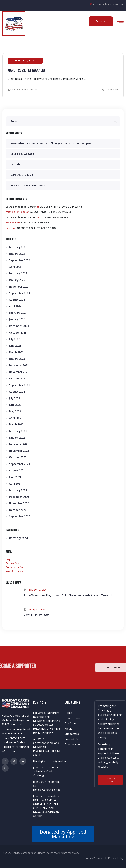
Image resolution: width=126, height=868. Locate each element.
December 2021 (19, 444)
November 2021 (19, 451)
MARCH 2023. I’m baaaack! (26, 71)
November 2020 (19, 503)
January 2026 (17, 254)
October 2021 (18, 457)
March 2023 (16, 352)
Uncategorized (18, 538)
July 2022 (15, 398)
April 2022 (15, 418)
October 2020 (18, 510)
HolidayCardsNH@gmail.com (107, 4)
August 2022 (17, 392)
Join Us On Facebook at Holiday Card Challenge (46, 771)
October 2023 (18, 333)
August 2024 (17, 300)
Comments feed (15, 567)
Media (68, 729)
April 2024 (15, 306)
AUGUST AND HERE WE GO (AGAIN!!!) (62, 207)
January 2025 (17, 280)
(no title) (16, 164)
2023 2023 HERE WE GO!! (55, 217)
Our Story (71, 723)
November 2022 (19, 372)
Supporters (72, 734)
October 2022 (18, 378)
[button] (110, 780)
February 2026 (18, 247)
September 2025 (20, 260)
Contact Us (71, 739)
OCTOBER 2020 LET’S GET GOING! (37, 228)
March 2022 (16, 424)
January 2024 (17, 319)
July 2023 (15, 339)
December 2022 (19, 365)
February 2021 (18, 490)
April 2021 (15, 484)
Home (68, 713)
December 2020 (19, 497)
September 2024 (20, 293)
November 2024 (19, 287)
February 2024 (18, 313)
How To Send (73, 718)
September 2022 (20, 385)
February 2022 (18, 431)
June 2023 (15, 346)
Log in (9, 559)
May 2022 (15, 411)
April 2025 (15, 267)
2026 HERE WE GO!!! (22, 154)
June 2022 (15, 405)
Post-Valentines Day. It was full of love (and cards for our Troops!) (51, 143)
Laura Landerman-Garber (22, 90)
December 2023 (19, 326)
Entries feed (13, 563)
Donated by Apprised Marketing (63, 834)
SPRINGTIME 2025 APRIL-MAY (28, 185)
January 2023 (17, 359)
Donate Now (72, 744)
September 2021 (20, 464)
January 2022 (17, 438)
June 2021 (15, 477)
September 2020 (20, 516)
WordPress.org (15, 571)
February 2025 (18, 273)
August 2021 (17, 470)
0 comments (112, 90)
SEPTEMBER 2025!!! (22, 175)
